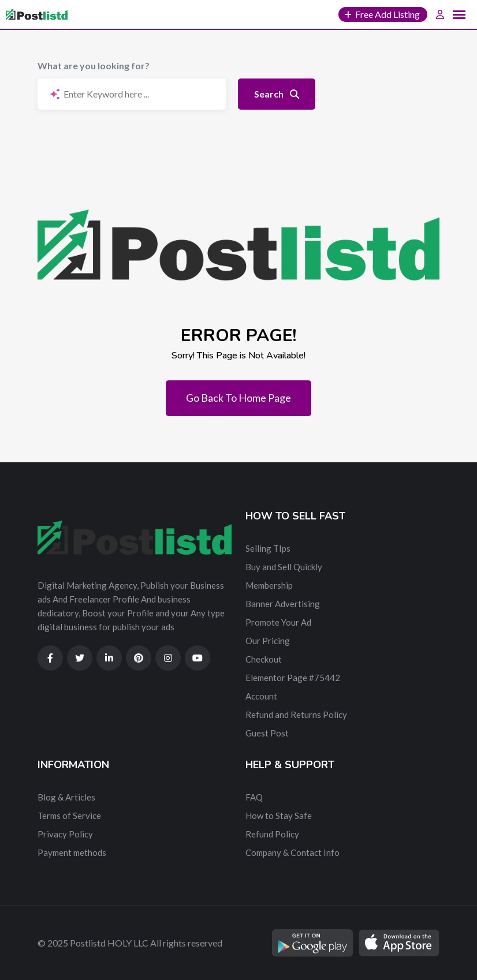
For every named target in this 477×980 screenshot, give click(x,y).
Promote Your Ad (278, 622)
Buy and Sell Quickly (284, 567)
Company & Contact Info (292, 852)
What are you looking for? (94, 66)
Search (277, 94)
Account (261, 696)
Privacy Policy (65, 834)
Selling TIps (268, 548)
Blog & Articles (66, 797)
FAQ (254, 797)
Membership (269, 585)
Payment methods (72, 852)
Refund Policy (272, 834)
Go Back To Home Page (238, 398)
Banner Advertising (283, 604)
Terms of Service (69, 816)
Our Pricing (268, 641)
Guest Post (267, 733)
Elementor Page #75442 (293, 678)
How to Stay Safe (279, 816)
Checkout (264, 659)
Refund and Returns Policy (296, 715)
